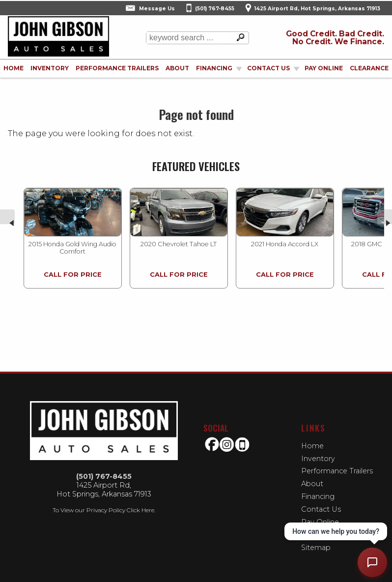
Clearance (369, 68)
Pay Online (324, 68)
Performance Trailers (117, 68)
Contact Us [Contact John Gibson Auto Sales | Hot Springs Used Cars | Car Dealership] (268, 68)
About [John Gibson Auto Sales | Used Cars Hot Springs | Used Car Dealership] (177, 68)
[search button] (238, 38)
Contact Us (321, 509)
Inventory (50, 68)
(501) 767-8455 (104, 476)
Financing (318, 496)
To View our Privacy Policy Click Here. (104, 510)
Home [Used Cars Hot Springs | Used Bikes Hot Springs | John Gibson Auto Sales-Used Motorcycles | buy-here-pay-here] (14, 68)
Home (312, 446)
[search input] (187, 38)
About (312, 484)
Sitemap (316, 548)
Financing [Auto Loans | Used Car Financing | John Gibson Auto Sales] (214, 68)
